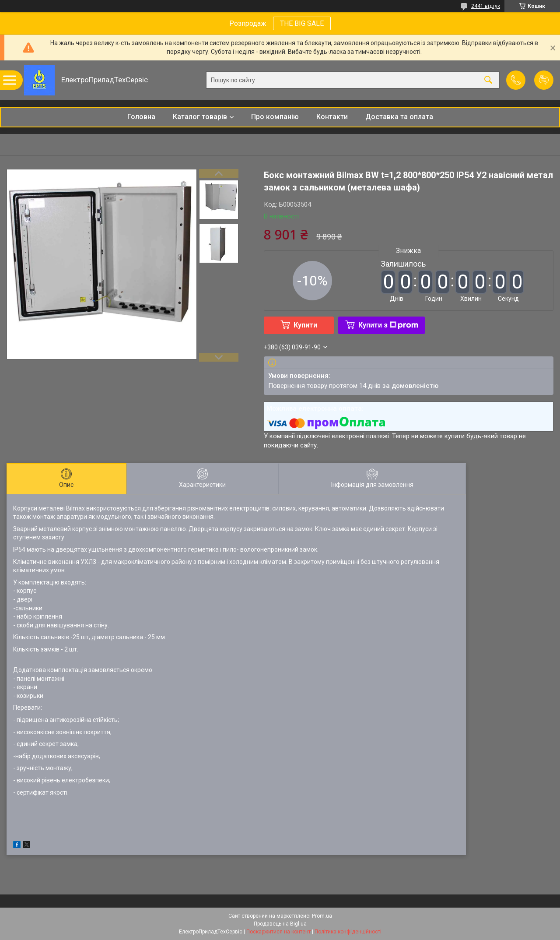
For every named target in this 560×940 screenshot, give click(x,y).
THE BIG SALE (302, 23)
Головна (141, 117)
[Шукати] (488, 80)
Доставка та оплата (399, 117)
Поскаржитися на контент (278, 932)
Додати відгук (544, 80)
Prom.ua (322, 916)
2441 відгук (486, 6)
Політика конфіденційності (348, 932)
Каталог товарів (200, 117)
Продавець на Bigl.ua (280, 924)
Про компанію (275, 117)
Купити (305, 325)
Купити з (388, 325)
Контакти (332, 117)
